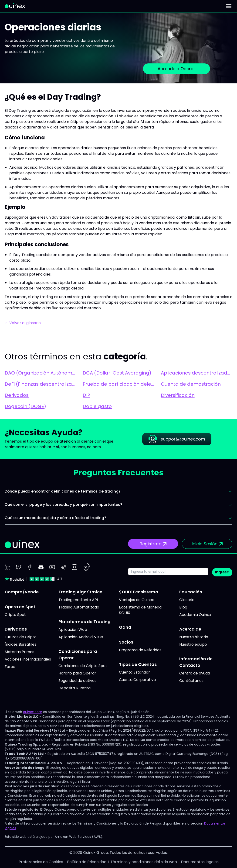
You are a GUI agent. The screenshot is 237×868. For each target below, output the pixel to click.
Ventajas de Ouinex (136, 600)
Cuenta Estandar (134, 672)
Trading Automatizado (79, 607)
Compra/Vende (22, 592)
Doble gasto (97, 406)
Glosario (187, 600)
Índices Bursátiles (20, 644)
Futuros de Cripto (21, 637)
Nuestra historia (194, 637)
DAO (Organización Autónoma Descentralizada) (40, 373)
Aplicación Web (73, 630)
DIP (86, 395)
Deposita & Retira (74, 688)
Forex (10, 667)
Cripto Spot (15, 615)
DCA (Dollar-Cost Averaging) (117, 373)
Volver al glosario (23, 323)
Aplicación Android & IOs (81, 637)
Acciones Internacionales (28, 659)
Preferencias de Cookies (41, 862)
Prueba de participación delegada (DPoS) (118, 384)
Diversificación (178, 395)
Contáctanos (191, 681)
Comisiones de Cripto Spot (83, 666)
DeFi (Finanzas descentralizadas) (40, 384)
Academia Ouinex (195, 615)
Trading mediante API (78, 600)
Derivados (17, 395)
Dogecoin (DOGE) (25, 406)
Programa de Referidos (140, 650)
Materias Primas (19, 652)
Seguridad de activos (77, 681)
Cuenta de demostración (191, 384)
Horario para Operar (77, 673)
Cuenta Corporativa (137, 680)
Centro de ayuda (195, 673)
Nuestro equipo (193, 644)
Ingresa (222, 572)
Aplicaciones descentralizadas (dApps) (197, 373)
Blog (183, 607)
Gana (125, 627)
